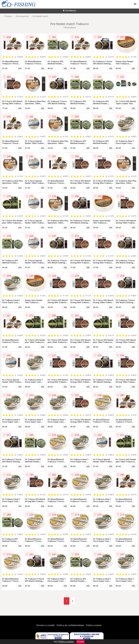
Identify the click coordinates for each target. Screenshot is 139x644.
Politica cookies (94, 625)
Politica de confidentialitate (70, 625)
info (20, 68)
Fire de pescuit (22, 16)
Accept (80, 642)
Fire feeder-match (40, 16)
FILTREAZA (69, 11)
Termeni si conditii (46, 625)
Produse (8, 16)
